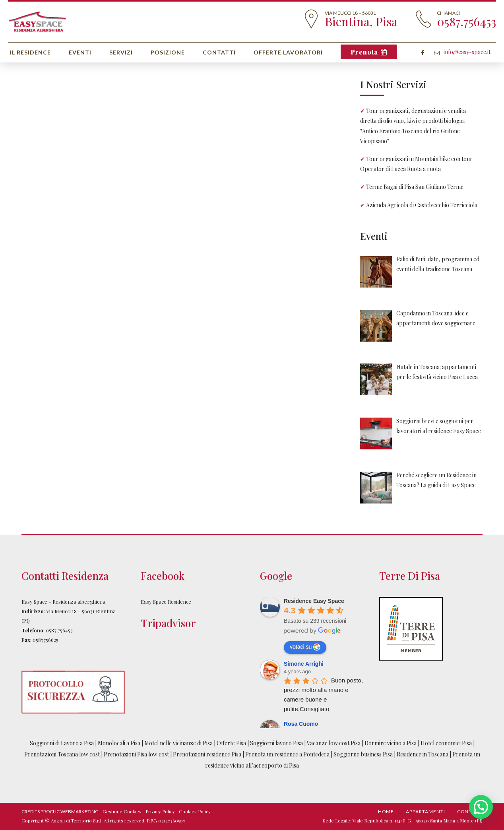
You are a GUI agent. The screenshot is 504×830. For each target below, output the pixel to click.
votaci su (305, 647)
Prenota (364, 52)
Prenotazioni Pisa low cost (136, 754)
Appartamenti (425, 812)
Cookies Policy (195, 811)
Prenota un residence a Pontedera (288, 754)
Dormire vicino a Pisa (391, 743)
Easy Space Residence (166, 602)
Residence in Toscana (423, 754)
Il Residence (30, 52)
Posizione (168, 52)
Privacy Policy (160, 811)
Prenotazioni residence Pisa (207, 754)
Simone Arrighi (304, 664)
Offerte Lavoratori (288, 52)
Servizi (121, 52)
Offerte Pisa (231, 743)
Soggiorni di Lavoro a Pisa (62, 743)
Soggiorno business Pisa (364, 754)
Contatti (219, 52)
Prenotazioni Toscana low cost (63, 754)
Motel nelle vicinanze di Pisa (178, 743)
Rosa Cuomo (301, 724)
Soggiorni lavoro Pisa (276, 743)
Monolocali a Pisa (119, 743)
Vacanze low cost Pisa (334, 743)
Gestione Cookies (122, 811)
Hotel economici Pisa (446, 743)
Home (386, 812)
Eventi (80, 52)
